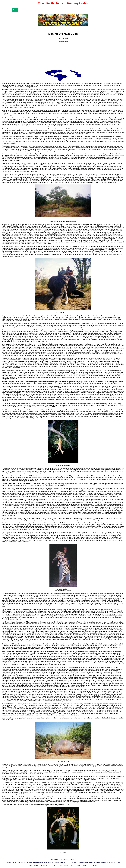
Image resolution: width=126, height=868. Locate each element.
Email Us (94, 865)
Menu (15, 10)
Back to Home (34, 865)
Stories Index (45, 865)
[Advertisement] (63, 56)
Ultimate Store (69, 865)
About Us (86, 865)
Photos (78, 865)
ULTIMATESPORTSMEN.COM (66, 860)
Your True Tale (57, 865)
